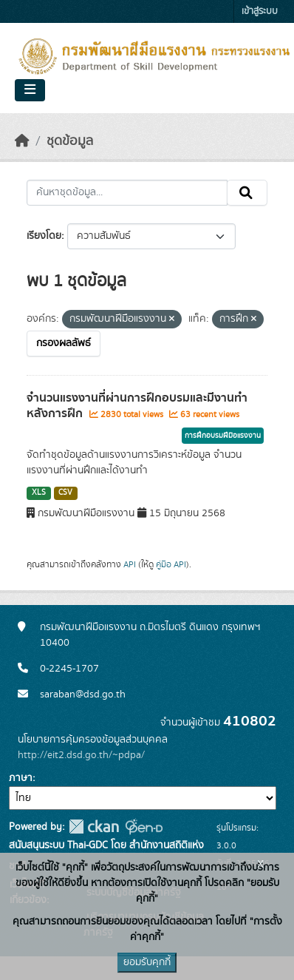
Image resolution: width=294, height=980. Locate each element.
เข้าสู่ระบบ (260, 11)
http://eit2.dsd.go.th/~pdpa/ (81, 755)
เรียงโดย (44, 236)
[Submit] (247, 193)
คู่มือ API (171, 564)
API (130, 564)
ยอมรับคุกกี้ (147, 962)
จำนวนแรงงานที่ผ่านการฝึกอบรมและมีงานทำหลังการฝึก (137, 406)
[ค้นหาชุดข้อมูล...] (127, 193)
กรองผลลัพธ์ (64, 343)
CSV (65, 493)
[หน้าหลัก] (22, 141)
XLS (39, 493)
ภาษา (21, 778)
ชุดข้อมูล (70, 141)
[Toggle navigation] (30, 90)
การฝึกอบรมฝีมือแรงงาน (223, 436)
